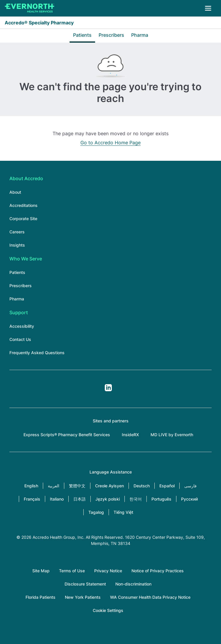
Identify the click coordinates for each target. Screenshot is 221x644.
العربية (54, 486)
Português (161, 499)
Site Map (41, 571)
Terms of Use (72, 571)
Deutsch (142, 486)
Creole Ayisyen (109, 486)
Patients (82, 35)
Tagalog (96, 512)
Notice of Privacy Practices (158, 571)
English (31, 486)
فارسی (190, 486)
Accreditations (23, 205)
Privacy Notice (108, 571)
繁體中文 (77, 486)
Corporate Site (23, 219)
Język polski (108, 499)
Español (167, 486)
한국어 (136, 499)
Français (32, 499)
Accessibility (22, 326)
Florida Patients (41, 597)
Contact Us (20, 339)
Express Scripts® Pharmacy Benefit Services (67, 435)
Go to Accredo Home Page (110, 143)
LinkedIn (108, 388)
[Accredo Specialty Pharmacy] (30, 8)
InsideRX (130, 435)
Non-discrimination (133, 584)
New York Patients (83, 597)
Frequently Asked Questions (37, 353)
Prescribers (111, 35)
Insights (17, 245)
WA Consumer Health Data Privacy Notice (150, 597)
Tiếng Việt (123, 512)
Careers (17, 232)
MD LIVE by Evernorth (172, 435)
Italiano (57, 499)
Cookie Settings (108, 610)
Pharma (140, 35)
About (15, 192)
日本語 (80, 499)
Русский (189, 499)
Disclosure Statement (85, 584)
